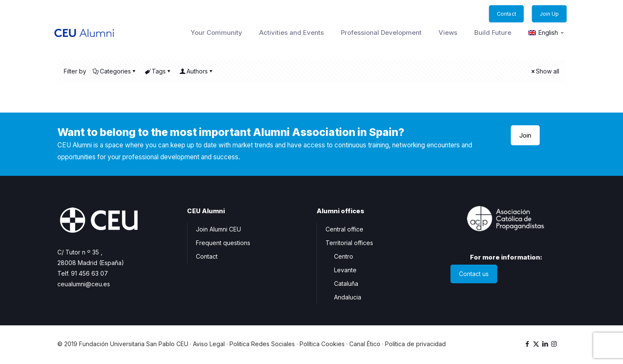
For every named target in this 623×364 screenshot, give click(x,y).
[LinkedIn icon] (545, 344)
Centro (344, 256)
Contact (207, 256)
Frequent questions (223, 243)
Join (525, 135)
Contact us (474, 274)
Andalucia (348, 297)
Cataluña (346, 284)
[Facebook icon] (527, 344)
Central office (344, 229)
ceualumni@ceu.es (84, 284)
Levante (345, 270)
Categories (115, 71)
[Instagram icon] (554, 344)
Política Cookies (322, 344)
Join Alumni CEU (218, 229)
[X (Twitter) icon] (536, 344)
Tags (158, 71)
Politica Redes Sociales (262, 344)
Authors (197, 71)
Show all (545, 71)
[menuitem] (546, 33)
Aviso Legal (209, 344)
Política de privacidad (415, 344)
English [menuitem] (548, 33)
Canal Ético (365, 344)
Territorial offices (349, 243)
